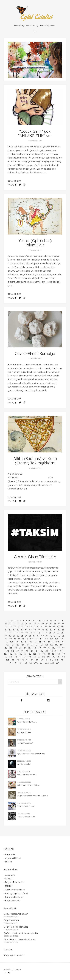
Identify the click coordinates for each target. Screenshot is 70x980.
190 (42, 660)
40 (31, 627)
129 (52, 645)
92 (59, 636)
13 (44, 621)
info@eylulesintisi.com (14, 955)
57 (39, 630)
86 (34, 636)
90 (51, 636)
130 (57, 645)
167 (54, 654)
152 (41, 651)
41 (35, 627)
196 (16, 663)
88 (43, 636)
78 (62, 633)
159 (15, 654)
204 (58, 663)
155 (56, 651)
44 (46, 627)
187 (27, 660)
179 (48, 657)
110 (22, 642)
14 (47, 621)
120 (8, 645)
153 (46, 651)
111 (26, 642)
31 (55, 624)
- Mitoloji (8, 886)
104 (52, 639)
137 (30, 648)
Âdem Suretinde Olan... (27, 722)
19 (6, 624)
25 (30, 624)
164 (39, 654)
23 (22, 624)
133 (11, 648)
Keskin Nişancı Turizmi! (27, 775)
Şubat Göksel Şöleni (26, 806)
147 (17, 651)
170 (6, 657)
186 (22, 660)
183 (8, 660)
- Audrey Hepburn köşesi (16, 893)
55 (30, 630)
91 (55, 636)
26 (34, 624)
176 (34, 657)
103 (47, 639)
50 (10, 630)
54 (26, 630)
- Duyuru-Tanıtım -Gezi (15, 882)
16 (55, 621)
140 (44, 648)
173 (20, 657)
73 (43, 633)
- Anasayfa (9, 854)
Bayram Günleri (11, 920)
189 (37, 660)
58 (43, 630)
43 (42, 627)
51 (14, 630)
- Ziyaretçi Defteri (12, 858)
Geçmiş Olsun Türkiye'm (35, 557)
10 (33, 621)
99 (27, 639)
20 (10, 624)
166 (49, 654)
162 (30, 654)
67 (18, 633)
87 (38, 636)
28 (43, 624)
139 (39, 648)
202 (47, 663)
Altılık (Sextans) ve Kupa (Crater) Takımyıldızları (35, 461)
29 (47, 624)
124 (27, 645)
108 (12, 642)
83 (22, 636)
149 (27, 651)
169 (63, 654)
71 (35, 633)
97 (19, 639)
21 (14, 624)
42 (38, 627)
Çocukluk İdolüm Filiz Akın (16, 914)
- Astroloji (9, 879)
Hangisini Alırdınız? (25, 743)
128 (47, 645)
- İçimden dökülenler (14, 897)
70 (31, 633)
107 (7, 642)
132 (6, 648)
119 (62, 642)
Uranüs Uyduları (24, 764)
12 (40, 621)
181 (58, 657)
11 (36, 621)
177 (39, 657)
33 (63, 624)
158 (10, 654)
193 (56, 660)
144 (63, 648)
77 (58, 633)
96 (15, 639)
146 (13, 651)
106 (62, 639)
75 (50, 633)
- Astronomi (10, 875)
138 (34, 648)
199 (31, 663)
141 (49, 648)
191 (47, 660)
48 (62, 627)
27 (39, 624)
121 (13, 645)
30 (51, 624)
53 (22, 630)
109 (17, 642)
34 (7, 627)
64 (7, 633)
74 (46, 633)
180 (53, 657)
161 (25, 654)
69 (26, 633)
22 (18, 624)
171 (11, 657)
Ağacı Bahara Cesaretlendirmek (31, 754)
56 (35, 630)
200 (36, 663)
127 (42, 645)
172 (15, 657)
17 (58, 621)
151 (37, 651)
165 (44, 654)
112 (31, 642)
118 (58, 642)
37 (18, 627)
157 (6, 654)
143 (58, 648)
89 (47, 636)
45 (50, 627)
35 (11, 627)
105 (57, 639)
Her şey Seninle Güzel (26, 817)
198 (26, 663)
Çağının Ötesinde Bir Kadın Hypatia (32, 796)
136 (25, 648)
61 (55, 630)
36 (15, 627)
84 (26, 636)
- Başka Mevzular (12, 901)
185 (17, 660)
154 (51, 651)
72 (39, 633)
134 (15, 648)
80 (10, 636)
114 (40, 642)
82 (18, 636)
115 (44, 642)
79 (6, 636)
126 (37, 645)
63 (63, 630)
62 (59, 630)
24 (26, 624)
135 (20, 648)
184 (12, 660)
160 (20, 654)
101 (37, 639)
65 (11, 633)
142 (53, 648)
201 (41, 663)
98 (23, 639)
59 (47, 630)
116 (49, 642)
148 (22, 651)
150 (32, 651)
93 (63, 636)
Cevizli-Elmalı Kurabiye (35, 354)
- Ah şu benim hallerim (14, 890)
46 (54, 627)
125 (32, 645)
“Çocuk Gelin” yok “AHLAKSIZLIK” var (35, 133)
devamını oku (14, 181)
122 (17, 645)
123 (22, 645)
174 (25, 657)
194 (61, 660)
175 (29, 657)
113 (35, 642)
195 (11, 663)
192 (52, 660)
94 (6, 639)
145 (8, 651)
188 (32, 660)
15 (51, 621)
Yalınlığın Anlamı (24, 732)
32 (59, 624)
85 (30, 636)
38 (22, 627)
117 (53, 642)
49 (6, 630)
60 (51, 630)
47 (58, 627)
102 (42, 639)
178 (44, 657)
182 (63, 657)
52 (18, 630)
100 (32, 639)
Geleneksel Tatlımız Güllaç (28, 785)
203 (52, 663)
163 (35, 654)
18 (62, 621)
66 (15, 633)
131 (61, 645)
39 (26, 627)
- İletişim (8, 862)
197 (21, 663)
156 (61, 651)
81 (14, 636)
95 (11, 639)
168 (58, 654)
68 (22, 633)
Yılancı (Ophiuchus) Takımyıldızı (35, 243)
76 (54, 633)
